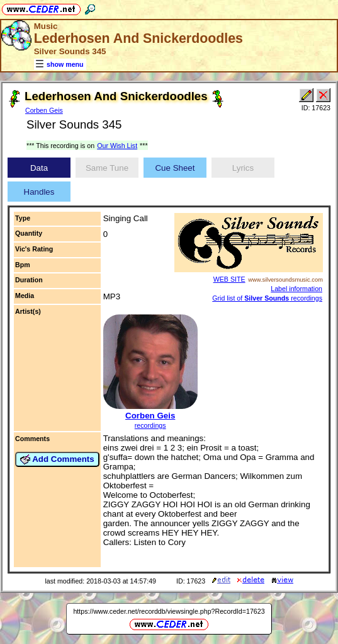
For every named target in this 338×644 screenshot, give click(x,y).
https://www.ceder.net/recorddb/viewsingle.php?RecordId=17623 (169, 611)
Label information (296, 289)
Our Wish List (117, 146)
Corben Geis (44, 110)
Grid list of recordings (267, 298)
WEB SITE (229, 279)
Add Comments (57, 459)
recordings (150, 425)
